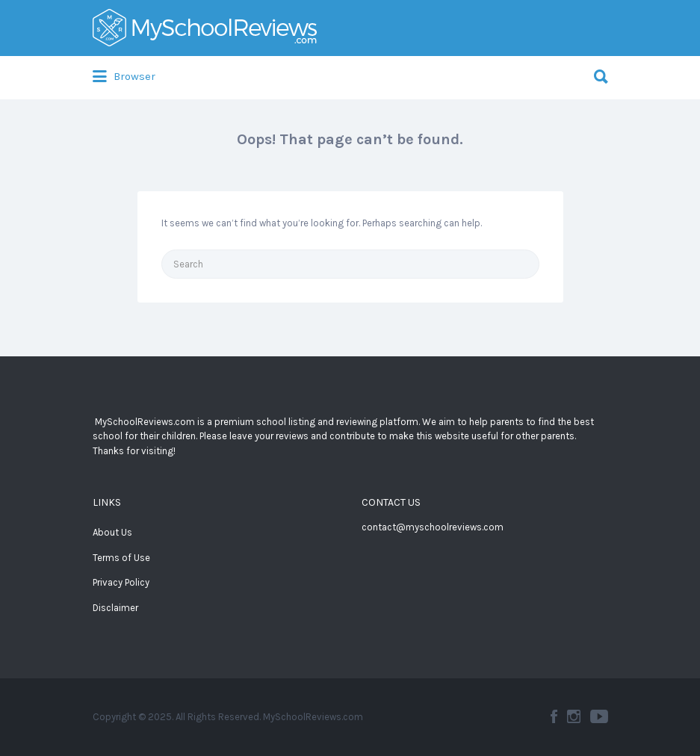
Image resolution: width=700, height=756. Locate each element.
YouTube (599, 716)
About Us (112, 532)
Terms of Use (121, 558)
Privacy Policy (121, 582)
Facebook (554, 716)
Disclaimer (115, 608)
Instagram (574, 716)
